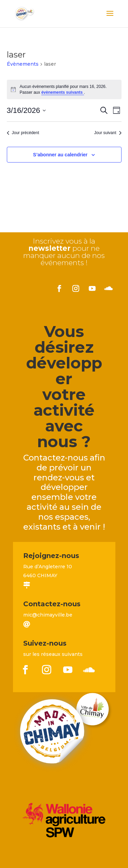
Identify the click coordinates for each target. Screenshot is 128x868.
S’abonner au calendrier (60, 155)
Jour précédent (23, 133)
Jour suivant (108, 133)
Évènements (23, 64)
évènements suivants (63, 92)
